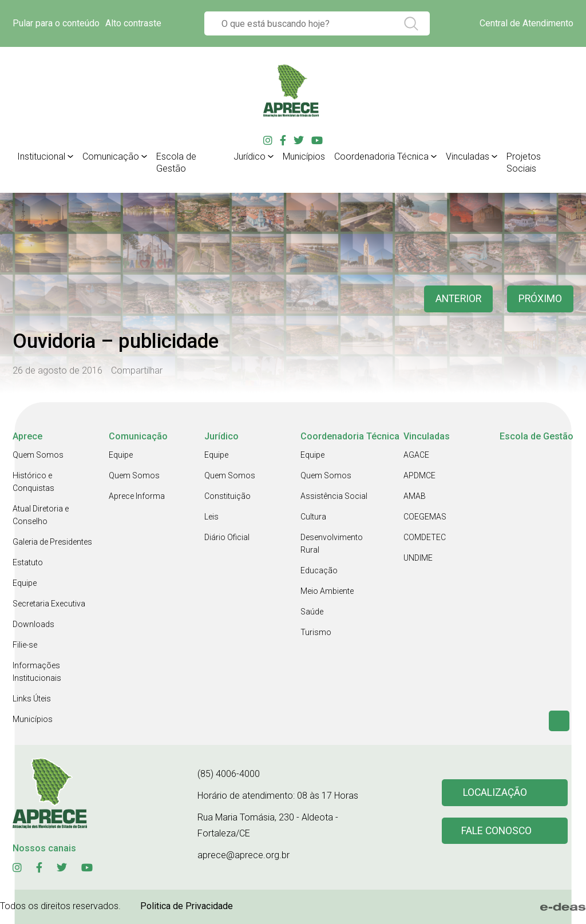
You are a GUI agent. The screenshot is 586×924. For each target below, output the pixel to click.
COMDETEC (425, 537)
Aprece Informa (137, 496)
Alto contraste (133, 23)
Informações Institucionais (37, 672)
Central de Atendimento (526, 23)
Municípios (33, 719)
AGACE (416, 455)
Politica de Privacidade (187, 906)
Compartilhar (137, 370)
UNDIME (418, 558)
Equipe (25, 583)
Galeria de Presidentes (52, 542)
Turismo (316, 632)
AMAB (415, 496)
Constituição (227, 496)
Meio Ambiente (327, 591)
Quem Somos (38, 455)
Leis (211, 517)
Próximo (540, 299)
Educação (319, 570)
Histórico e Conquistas (33, 482)
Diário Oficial (227, 537)
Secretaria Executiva (49, 604)
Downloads (33, 624)
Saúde (312, 612)
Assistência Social (334, 496)
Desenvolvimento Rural (332, 544)
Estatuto (28, 562)
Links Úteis (32, 699)
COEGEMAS (425, 517)
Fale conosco (497, 831)
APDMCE (419, 475)
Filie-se (25, 645)
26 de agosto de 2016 (58, 370)
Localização (496, 793)
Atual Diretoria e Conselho (41, 515)
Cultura (313, 517)
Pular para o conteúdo (56, 23)
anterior (457, 299)
